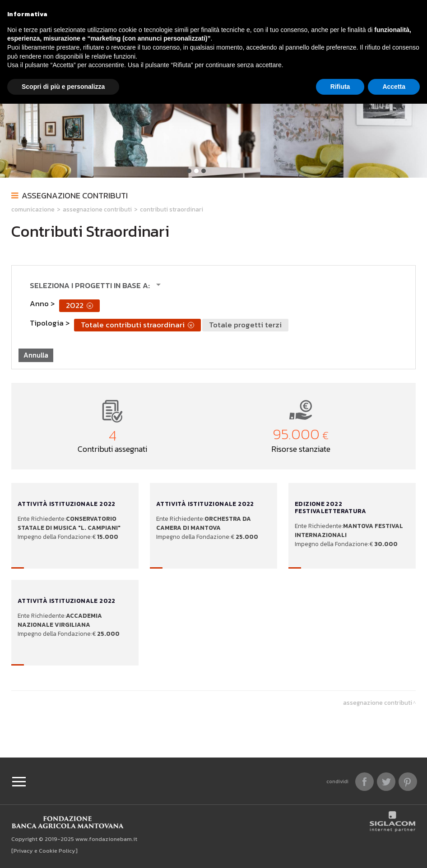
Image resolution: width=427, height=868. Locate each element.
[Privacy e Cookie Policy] (44, 851)
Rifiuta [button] (340, 87)
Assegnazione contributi (75, 195)
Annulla (36, 355)
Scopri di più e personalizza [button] (63, 87)
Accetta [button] (394, 87)
